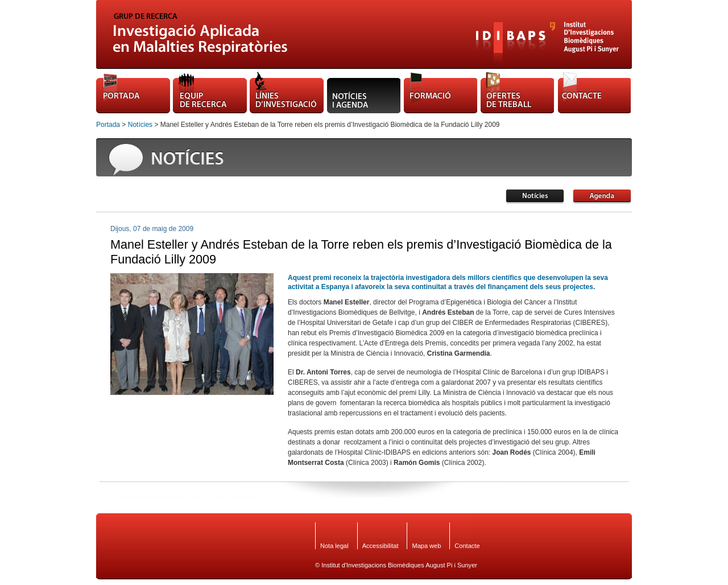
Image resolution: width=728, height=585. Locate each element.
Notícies (140, 125)
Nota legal (334, 546)
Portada (108, 125)
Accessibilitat (380, 546)
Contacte (467, 546)
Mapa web (426, 546)
